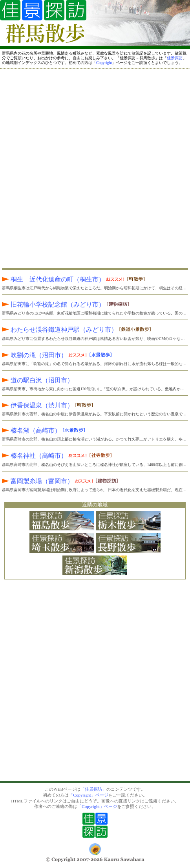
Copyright (104, 63)
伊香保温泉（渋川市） (38, 405)
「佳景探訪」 (93, 789)
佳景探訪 (175, 58)
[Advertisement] (95, 167)
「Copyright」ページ (88, 795)
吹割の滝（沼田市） (45, 355)
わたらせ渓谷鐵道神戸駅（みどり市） (60, 330)
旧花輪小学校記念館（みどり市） (53, 304)
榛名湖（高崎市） (31, 430)
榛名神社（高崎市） (45, 456)
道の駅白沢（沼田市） (38, 380)
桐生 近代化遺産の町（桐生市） (64, 279)
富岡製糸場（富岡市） (48, 481)
